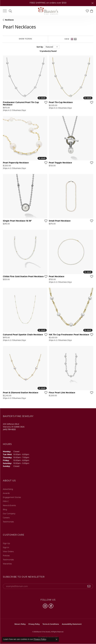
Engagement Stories (12, 497)
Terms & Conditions (51, 624)
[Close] (92, 3)
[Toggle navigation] (5, 11)
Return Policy (20, 624)
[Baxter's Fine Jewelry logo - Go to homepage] (48, 11)
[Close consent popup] (56, 639)
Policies (6, 556)
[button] (10, 11)
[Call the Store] (9, 430)
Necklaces (9, 20)
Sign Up (6, 544)
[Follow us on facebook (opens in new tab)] (51, 606)
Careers (6, 518)
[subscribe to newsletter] (89, 586)
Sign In (6, 548)
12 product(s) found (48, 51)
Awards (6, 493)
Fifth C (6, 502)
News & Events (9, 506)
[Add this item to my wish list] (45, 102)
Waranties (7, 564)
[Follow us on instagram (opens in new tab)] (45, 606)
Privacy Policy (34, 624)
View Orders (8, 552)
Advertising (8, 489)
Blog (5, 510)
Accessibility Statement (72, 624)
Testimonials (8, 522)
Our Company (9, 514)
